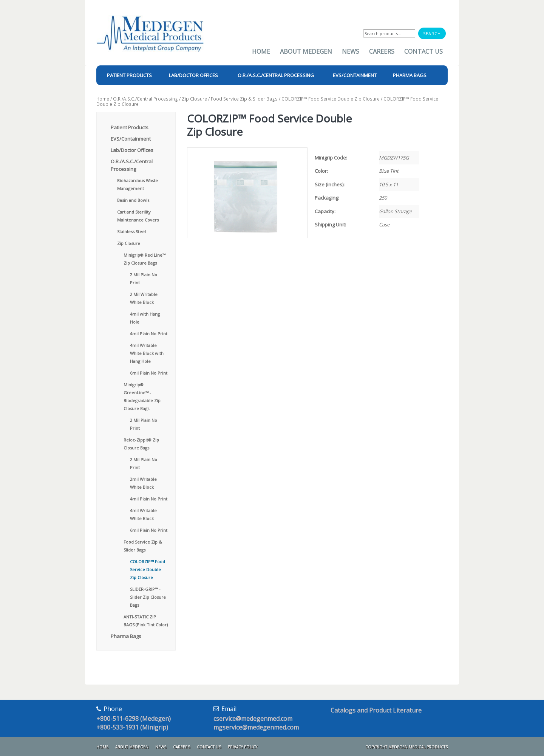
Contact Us (423, 51)
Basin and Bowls (133, 200)
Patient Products (130, 127)
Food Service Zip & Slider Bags (244, 99)
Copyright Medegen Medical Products (406, 747)
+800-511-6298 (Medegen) (134, 719)
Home (261, 51)
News (351, 51)
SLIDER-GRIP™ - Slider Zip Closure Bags (148, 597)
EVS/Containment (131, 139)
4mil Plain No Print (149, 334)
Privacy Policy (243, 747)
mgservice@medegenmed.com (256, 727)
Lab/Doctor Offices (132, 150)
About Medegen (306, 51)
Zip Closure (194, 99)
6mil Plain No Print (149, 373)
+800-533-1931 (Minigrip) (132, 727)
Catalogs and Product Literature (376, 710)
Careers (382, 51)
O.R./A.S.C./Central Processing (145, 99)
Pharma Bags (126, 636)
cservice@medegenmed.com (253, 719)
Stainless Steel (131, 232)
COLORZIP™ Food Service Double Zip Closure (331, 99)
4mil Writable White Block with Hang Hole (147, 353)
